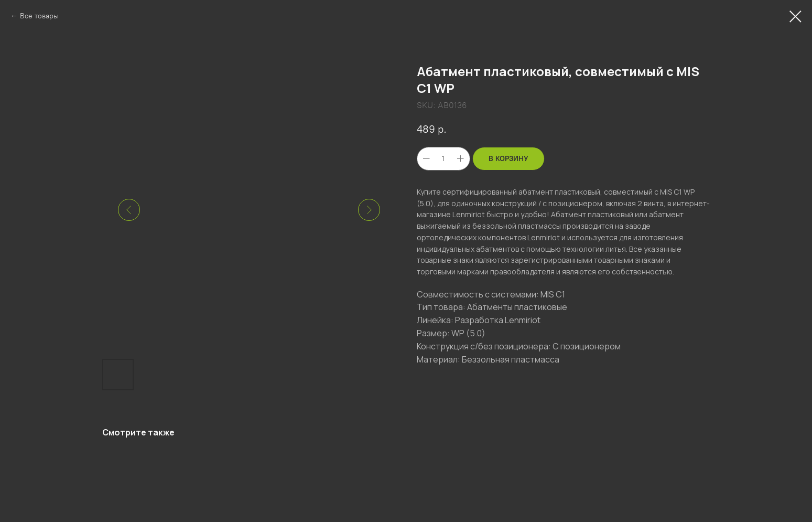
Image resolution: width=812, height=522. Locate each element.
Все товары (39, 16)
